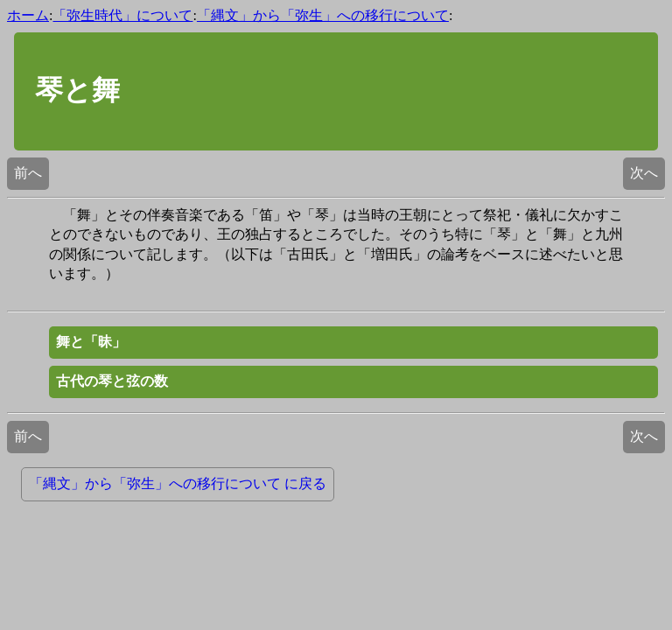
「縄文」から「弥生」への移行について (323, 15)
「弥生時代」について (122, 15)
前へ (28, 173)
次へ (644, 173)
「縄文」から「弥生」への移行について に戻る (178, 483)
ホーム (28, 15)
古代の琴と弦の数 (112, 381)
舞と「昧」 (91, 342)
